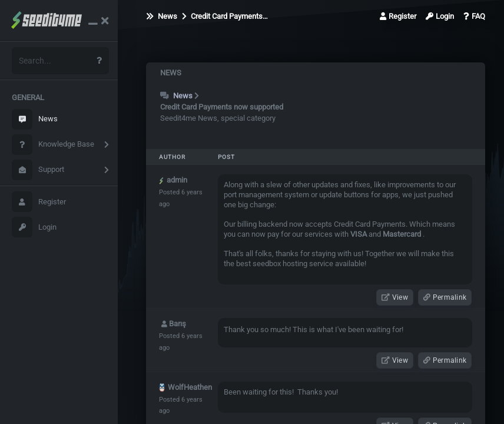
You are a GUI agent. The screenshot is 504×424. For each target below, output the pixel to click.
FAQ (474, 16)
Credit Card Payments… (225, 16)
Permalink (445, 297)
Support (38, 170)
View (395, 297)
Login (34, 227)
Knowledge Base (53, 145)
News (35, 119)
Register (39, 202)
